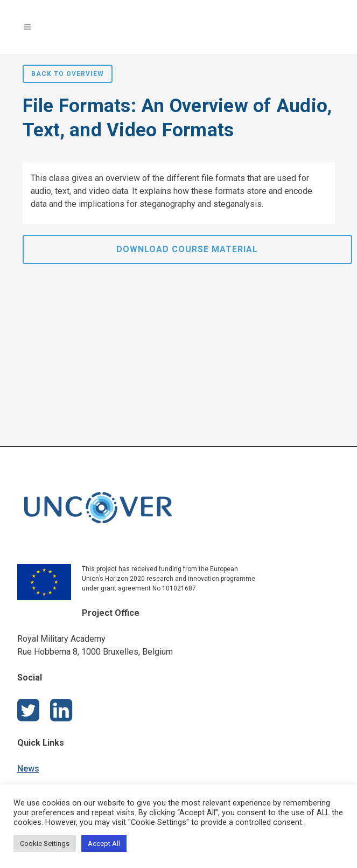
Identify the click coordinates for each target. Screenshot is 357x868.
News (28, 769)
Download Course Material (187, 249)
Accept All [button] (104, 843)
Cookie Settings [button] (45, 843)
